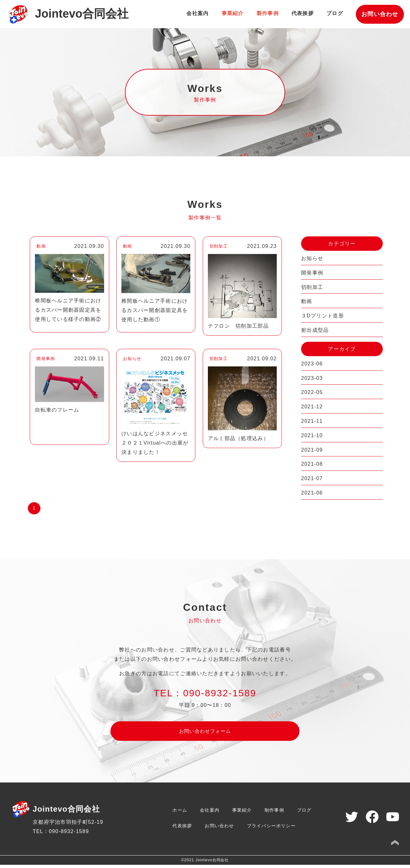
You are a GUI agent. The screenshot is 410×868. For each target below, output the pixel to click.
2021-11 (312, 421)
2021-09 (312, 450)
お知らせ (312, 258)
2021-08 (312, 464)
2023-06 (312, 364)
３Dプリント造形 (323, 316)
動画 (307, 301)
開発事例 (312, 273)
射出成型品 (315, 330)
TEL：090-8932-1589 (61, 835)
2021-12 (312, 407)
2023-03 (312, 378)
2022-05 (312, 392)
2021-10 (312, 435)
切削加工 (312, 287)
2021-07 (312, 478)
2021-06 (312, 493)
